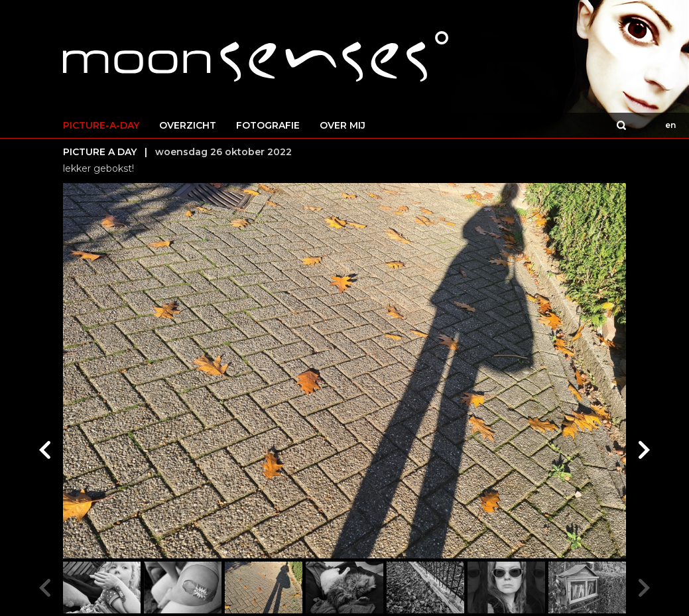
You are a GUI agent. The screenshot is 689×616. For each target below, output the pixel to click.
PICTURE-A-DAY (101, 125)
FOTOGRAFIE (268, 125)
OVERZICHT (188, 125)
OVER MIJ (343, 125)
